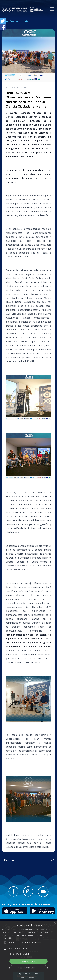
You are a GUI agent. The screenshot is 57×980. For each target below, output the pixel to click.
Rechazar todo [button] (28, 968)
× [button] (55, 923)
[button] (29, 973)
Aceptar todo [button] (29, 961)
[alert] (28, 950)
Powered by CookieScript (29, 977)
